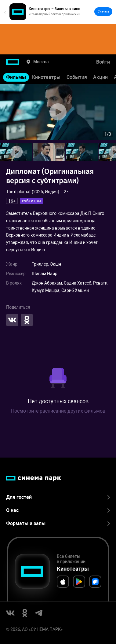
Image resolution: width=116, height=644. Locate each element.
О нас (58, 510)
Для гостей (58, 497)
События (77, 77)
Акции (100, 77)
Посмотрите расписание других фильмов (58, 411)
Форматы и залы (58, 523)
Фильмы (16, 77)
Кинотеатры (46, 77)
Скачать (103, 11)
